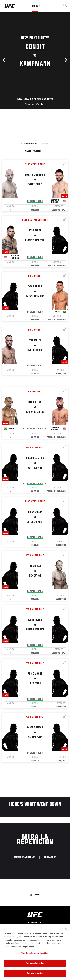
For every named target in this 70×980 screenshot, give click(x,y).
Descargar (50, 857)
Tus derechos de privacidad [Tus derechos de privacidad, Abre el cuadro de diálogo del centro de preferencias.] (35, 953)
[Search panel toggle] (65, 5)
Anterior (5, 60)
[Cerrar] (66, 929)
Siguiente (65, 60)
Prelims (45, 144)
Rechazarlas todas (35, 963)
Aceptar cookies (35, 973)
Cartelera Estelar (29, 144)
